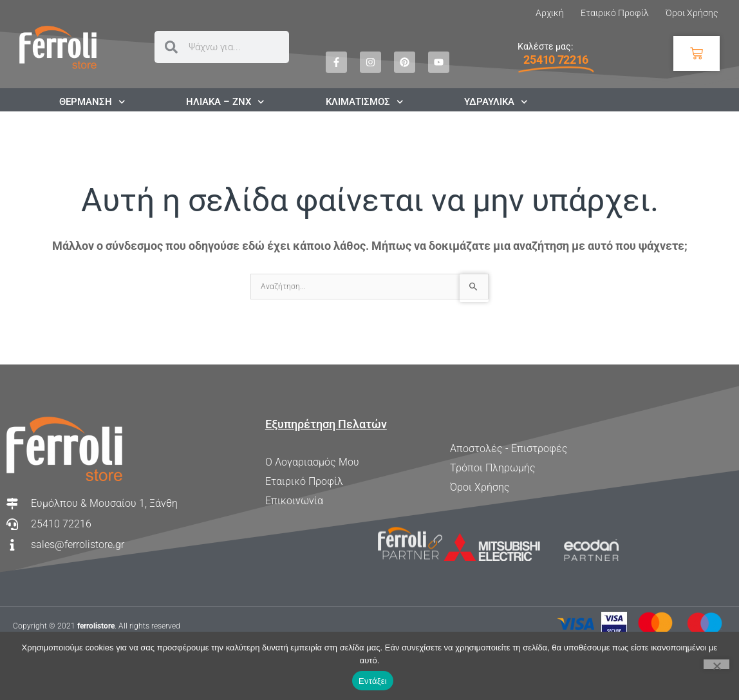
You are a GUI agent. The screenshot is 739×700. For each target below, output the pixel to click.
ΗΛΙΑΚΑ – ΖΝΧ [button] (225, 102)
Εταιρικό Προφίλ (615, 13)
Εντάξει (373, 681)
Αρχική (550, 13)
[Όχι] (716, 664)
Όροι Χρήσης (692, 13)
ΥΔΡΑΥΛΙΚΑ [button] (496, 102)
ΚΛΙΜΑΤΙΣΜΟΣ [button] (365, 102)
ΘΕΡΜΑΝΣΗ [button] (92, 102)
